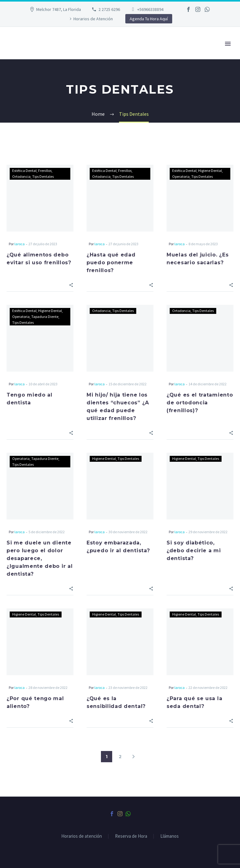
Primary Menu (228, 44)
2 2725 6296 (109, 9)
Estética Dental (24, 171)
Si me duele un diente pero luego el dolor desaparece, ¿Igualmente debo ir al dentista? (40, 558)
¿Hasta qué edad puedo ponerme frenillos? (111, 263)
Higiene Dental (210, 171)
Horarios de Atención (93, 19)
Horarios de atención (82, 836)
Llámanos (170, 836)
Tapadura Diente (45, 317)
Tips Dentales (43, 176)
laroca (20, 244)
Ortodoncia (21, 176)
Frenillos (45, 171)
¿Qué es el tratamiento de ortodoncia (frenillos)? (200, 403)
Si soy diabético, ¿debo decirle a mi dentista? (194, 551)
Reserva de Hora (131, 836)
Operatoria (181, 176)
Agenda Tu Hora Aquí (149, 19)
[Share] (71, 284)
